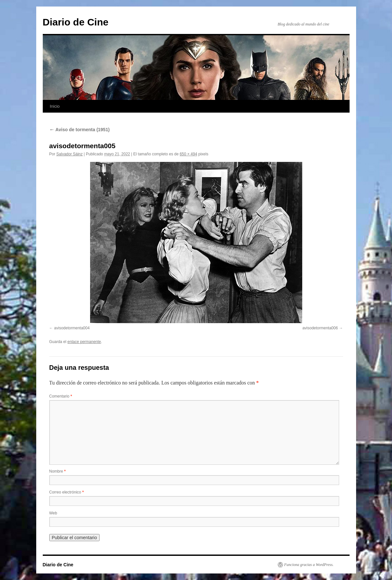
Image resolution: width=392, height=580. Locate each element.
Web (53, 513)
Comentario (61, 396)
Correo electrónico (67, 492)
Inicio (55, 106)
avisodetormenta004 (72, 328)
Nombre (58, 471)
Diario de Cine (76, 22)
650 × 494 (188, 154)
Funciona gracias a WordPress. (309, 565)
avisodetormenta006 (320, 328)
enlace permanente (84, 342)
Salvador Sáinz (70, 154)
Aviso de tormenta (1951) (79, 130)
